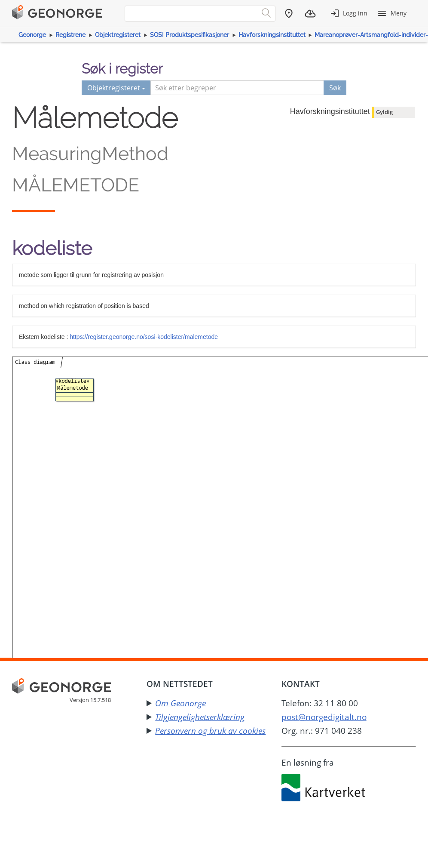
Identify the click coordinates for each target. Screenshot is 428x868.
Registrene (70, 35)
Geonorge (32, 35)
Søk (335, 88)
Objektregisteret (118, 35)
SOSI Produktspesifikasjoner (190, 35)
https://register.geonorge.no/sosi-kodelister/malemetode (144, 337)
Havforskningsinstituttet (272, 35)
